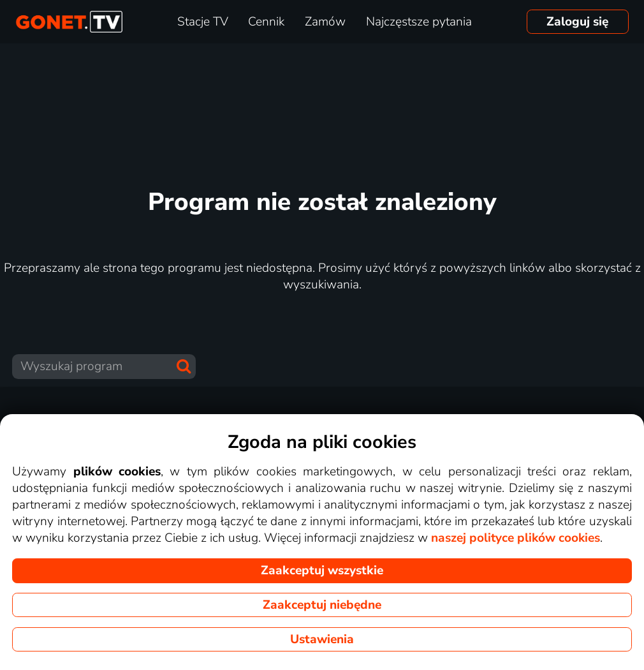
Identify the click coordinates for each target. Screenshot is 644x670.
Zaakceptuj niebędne (322, 605)
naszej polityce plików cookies (516, 538)
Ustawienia (322, 639)
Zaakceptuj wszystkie (322, 570)
